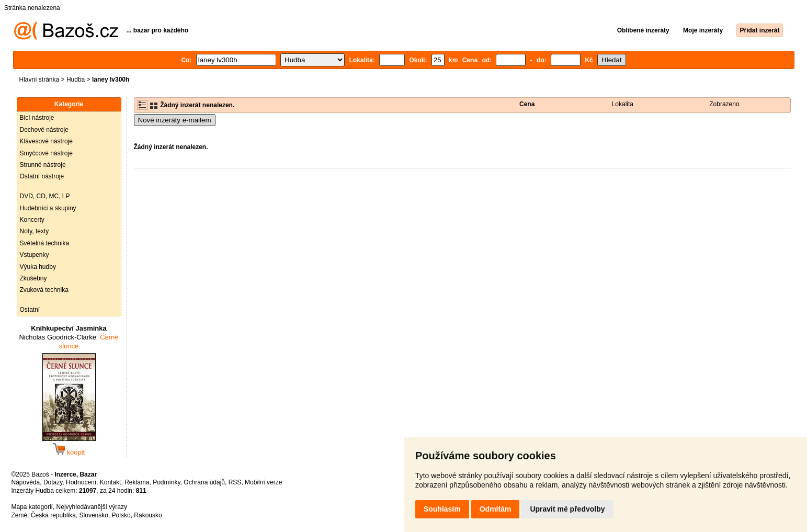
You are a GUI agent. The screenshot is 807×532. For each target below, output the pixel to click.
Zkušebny (33, 278)
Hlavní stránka (39, 80)
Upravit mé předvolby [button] (567, 509)
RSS (235, 482)
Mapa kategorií (32, 507)
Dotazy (53, 482)
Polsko (121, 515)
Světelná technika (45, 243)
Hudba (76, 80)
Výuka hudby (38, 267)
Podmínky (166, 482)
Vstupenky (35, 255)
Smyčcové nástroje (46, 153)
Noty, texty (35, 231)
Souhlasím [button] (442, 509)
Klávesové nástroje (46, 141)
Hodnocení (81, 482)
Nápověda (26, 482)
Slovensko (94, 515)
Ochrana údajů (204, 482)
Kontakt (111, 482)
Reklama (137, 482)
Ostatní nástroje (42, 176)
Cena (527, 104)
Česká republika (53, 515)
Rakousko (148, 515)
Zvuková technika (44, 290)
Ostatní (30, 310)
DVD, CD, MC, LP (45, 196)
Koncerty (32, 220)
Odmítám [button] (496, 509)
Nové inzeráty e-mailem (175, 120)
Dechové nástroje (44, 130)
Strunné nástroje (43, 165)
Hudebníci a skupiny (48, 208)
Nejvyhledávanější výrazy (92, 507)
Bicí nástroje (37, 118)
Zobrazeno (724, 104)
